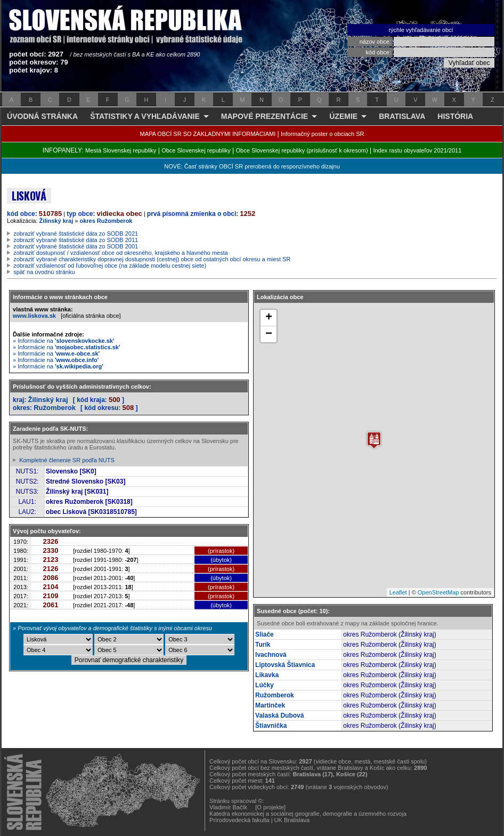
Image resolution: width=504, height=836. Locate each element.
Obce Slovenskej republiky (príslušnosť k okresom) (302, 150)
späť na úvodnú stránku (44, 272)
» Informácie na (64, 341)
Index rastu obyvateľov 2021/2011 (417, 150)
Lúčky (265, 685)
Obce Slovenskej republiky (196, 150)
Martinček (270, 705)
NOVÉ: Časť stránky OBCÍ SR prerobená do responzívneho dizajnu (252, 166)
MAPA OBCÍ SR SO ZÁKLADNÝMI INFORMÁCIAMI (208, 134)
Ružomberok (55, 408)
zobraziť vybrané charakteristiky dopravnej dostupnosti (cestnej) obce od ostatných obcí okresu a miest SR (152, 259)
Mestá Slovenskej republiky (121, 150)
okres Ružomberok (106, 221)
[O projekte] (270, 807)
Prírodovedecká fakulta (239, 820)
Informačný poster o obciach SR (323, 134)
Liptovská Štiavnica (285, 665)
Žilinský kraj (56, 221)
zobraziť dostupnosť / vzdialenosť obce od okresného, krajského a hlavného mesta (121, 253)
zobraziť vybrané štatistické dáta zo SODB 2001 (76, 246)
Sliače (265, 634)
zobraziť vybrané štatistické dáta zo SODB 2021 (76, 234)
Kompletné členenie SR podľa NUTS (67, 460)
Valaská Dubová (279, 716)
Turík (263, 645)
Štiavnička (271, 726)
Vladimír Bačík (228, 807)
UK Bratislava (292, 820)
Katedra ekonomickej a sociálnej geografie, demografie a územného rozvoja (308, 814)
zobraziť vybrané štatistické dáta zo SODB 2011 (76, 240)
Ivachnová (271, 655)
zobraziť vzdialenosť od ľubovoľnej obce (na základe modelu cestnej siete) (110, 266)
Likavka (267, 675)
